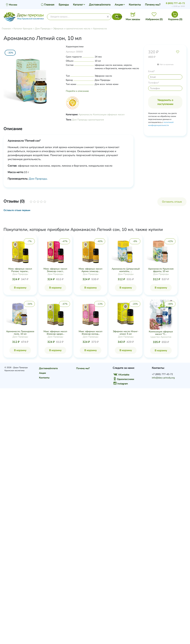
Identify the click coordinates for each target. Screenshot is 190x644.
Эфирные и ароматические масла (72, 29)
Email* (151, 71)
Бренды (64, 5)
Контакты (135, 5)
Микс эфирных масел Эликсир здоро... (55, 333)
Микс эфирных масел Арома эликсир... (90, 270)
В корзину (20, 288)
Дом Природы (43, 29)
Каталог (78, 5)
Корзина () (175, 19)
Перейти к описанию (77, 91)
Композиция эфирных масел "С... (161, 333)
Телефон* (154, 83)
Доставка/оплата (100, 5)
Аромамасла (100, 29)
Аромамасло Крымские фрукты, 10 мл (161, 270)
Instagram (121, 384)
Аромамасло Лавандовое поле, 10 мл (20, 333)
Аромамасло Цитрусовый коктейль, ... (126, 270)
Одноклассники (124, 379)
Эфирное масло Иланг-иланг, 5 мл (126, 333)
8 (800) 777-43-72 (175, 3)
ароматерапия (96, 120)
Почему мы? (153, 5)
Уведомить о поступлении (165, 102)
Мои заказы (133, 19)
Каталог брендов (23, 29)
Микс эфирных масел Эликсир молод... (90, 333)
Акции (119, 5)
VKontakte (121, 375)
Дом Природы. (38, 179)
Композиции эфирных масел (109, 115)
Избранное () (154, 19)
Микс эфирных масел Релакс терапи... (20, 270)
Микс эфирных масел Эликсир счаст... (55, 270)
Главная (6, 29)
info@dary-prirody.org (163, 378)
